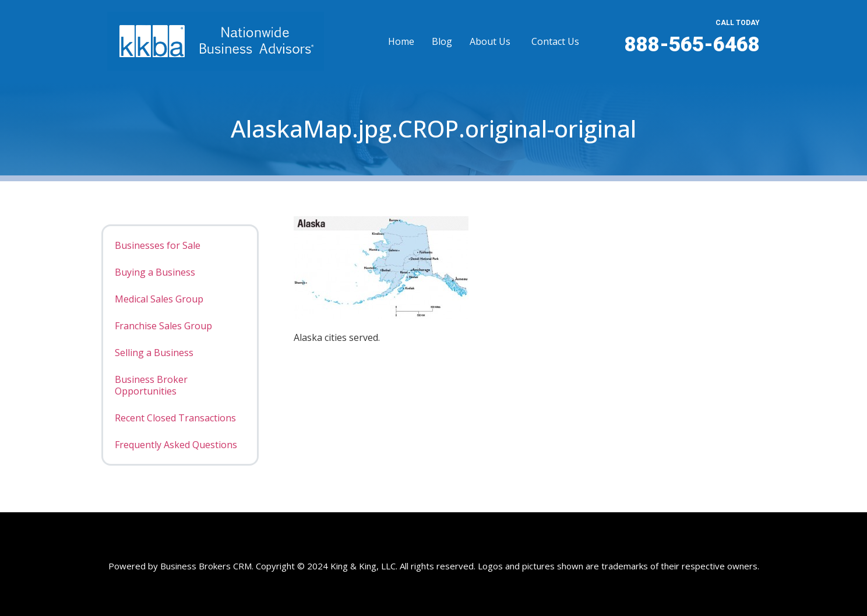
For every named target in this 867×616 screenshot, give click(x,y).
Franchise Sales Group (163, 326)
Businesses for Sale (158, 245)
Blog (442, 41)
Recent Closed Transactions (175, 418)
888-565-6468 (692, 45)
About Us (490, 41)
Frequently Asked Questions (176, 445)
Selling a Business (154, 353)
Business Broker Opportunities (151, 385)
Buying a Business (155, 272)
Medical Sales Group (159, 299)
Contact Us (555, 41)
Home (401, 41)
